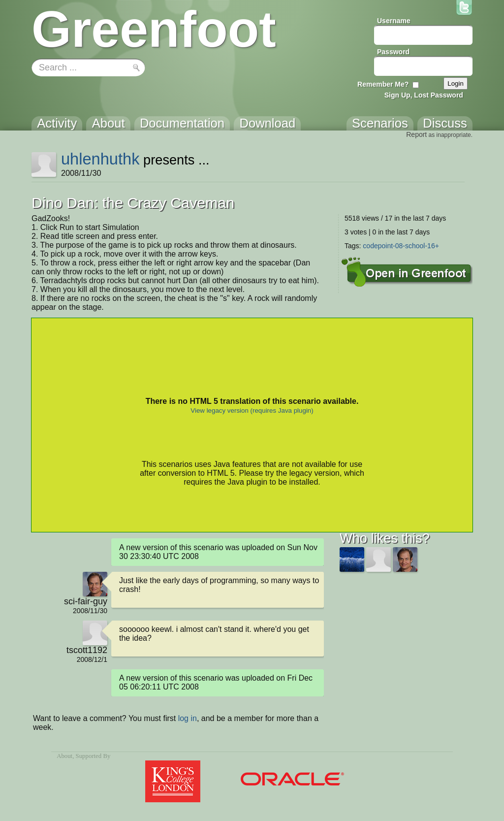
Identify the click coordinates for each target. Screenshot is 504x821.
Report (416, 134)
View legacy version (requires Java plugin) (252, 410)
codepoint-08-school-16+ (401, 246)
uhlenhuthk (100, 159)
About (64, 756)
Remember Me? (383, 84)
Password (393, 52)
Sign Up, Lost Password (424, 95)
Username (394, 21)
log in (188, 718)
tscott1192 (87, 650)
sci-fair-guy (86, 601)
